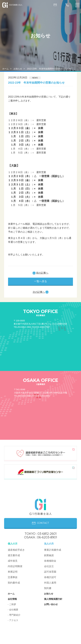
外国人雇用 (50, 583)
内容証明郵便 (15, 566)
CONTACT (41, 523)
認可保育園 (50, 572)
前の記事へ (42, 273)
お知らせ (18, 69)
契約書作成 (14, 583)
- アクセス (13, 620)
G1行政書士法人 (12, 5)
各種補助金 (50, 561)
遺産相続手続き (16, 550)
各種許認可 (50, 577)
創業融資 (49, 555)
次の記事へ (39, 292)
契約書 (48, 588)
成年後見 (13, 561)
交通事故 (13, 577)
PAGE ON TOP (65, 639)
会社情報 (12, 599)
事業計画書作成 (53, 550)
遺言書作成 (14, 555)
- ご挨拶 (12, 604)
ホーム (5, 69)
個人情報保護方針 (53, 599)
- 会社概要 (13, 610)
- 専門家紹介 (14, 615)
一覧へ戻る (40, 281)
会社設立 (49, 566)
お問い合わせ (51, 604)
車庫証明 (13, 572)
